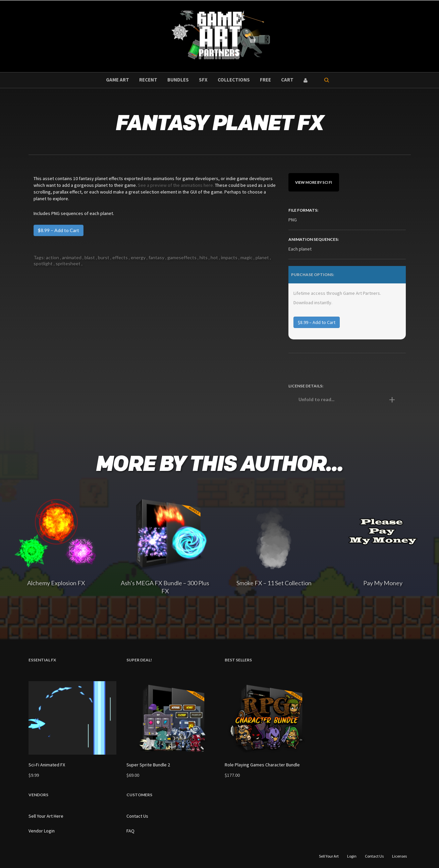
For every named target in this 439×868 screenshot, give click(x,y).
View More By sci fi (314, 182)
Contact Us (137, 816)
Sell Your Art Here (46, 816)
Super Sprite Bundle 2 (148, 765)
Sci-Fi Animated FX (47, 765)
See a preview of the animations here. (176, 185)
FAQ (130, 831)
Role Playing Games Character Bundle (262, 765)
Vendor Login (42, 831)
